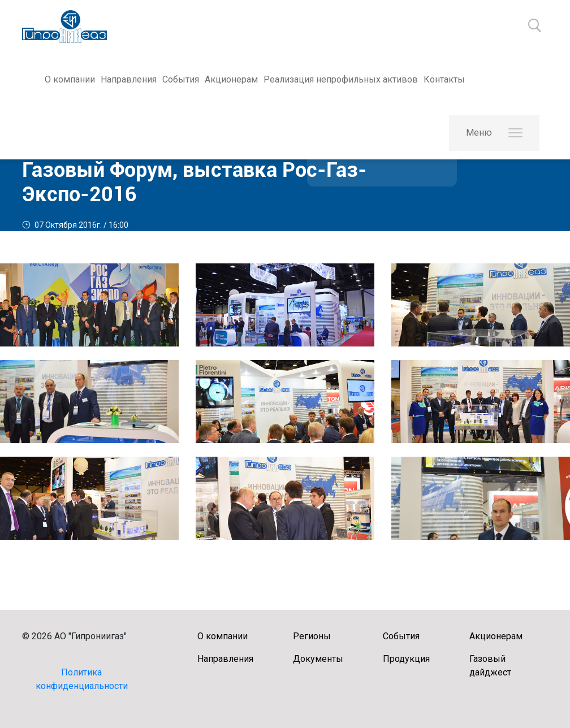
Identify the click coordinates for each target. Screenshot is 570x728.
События (181, 79)
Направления (129, 79)
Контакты (444, 79)
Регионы (312, 636)
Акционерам (231, 79)
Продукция (406, 659)
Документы (318, 659)
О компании (70, 79)
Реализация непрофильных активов (341, 79)
